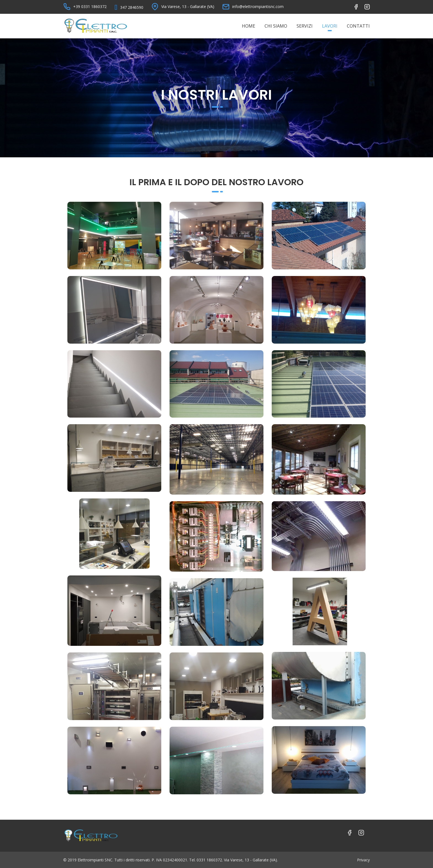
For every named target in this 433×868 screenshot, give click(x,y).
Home (249, 26)
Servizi (305, 26)
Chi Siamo (276, 26)
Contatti (358, 26)
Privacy (363, 860)
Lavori (330, 26)
